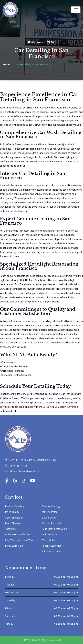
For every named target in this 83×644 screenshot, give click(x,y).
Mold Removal (49, 534)
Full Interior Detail (51, 551)
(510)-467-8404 (18, 466)
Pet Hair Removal (51, 523)
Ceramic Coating (51, 506)
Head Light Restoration (54, 529)
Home (6, 64)
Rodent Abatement (52, 546)
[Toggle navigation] (76, 10)
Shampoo (10, 529)
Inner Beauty (12, 512)
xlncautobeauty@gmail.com (25, 471)
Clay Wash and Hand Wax (19, 540)
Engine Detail (49, 518)
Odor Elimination (14, 518)
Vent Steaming (49, 512)
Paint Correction (14, 546)
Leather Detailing (14, 506)
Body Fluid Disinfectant (18, 534)
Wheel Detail (48, 540)
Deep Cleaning (13, 523)
